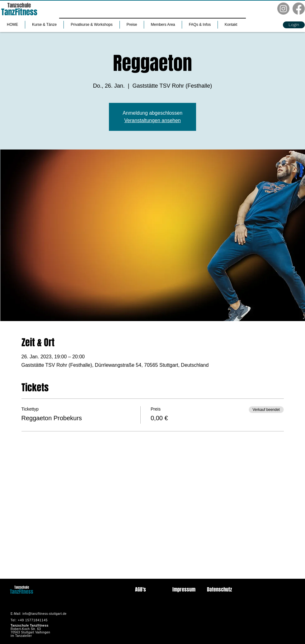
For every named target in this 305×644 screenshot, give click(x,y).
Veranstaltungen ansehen (152, 120)
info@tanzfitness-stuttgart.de (45, 614)
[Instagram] (283, 9)
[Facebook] (299, 9)
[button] (44, 25)
